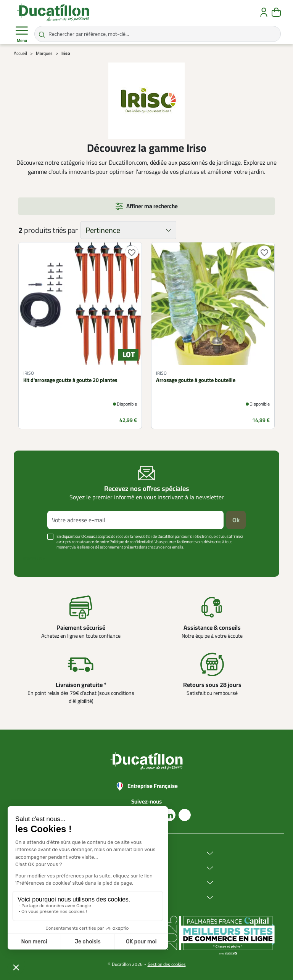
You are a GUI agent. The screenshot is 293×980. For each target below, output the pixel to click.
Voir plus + (34, 558)
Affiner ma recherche (152, 206)
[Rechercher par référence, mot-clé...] (158, 34)
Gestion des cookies (167, 964)
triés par (65, 230)
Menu (22, 34)
